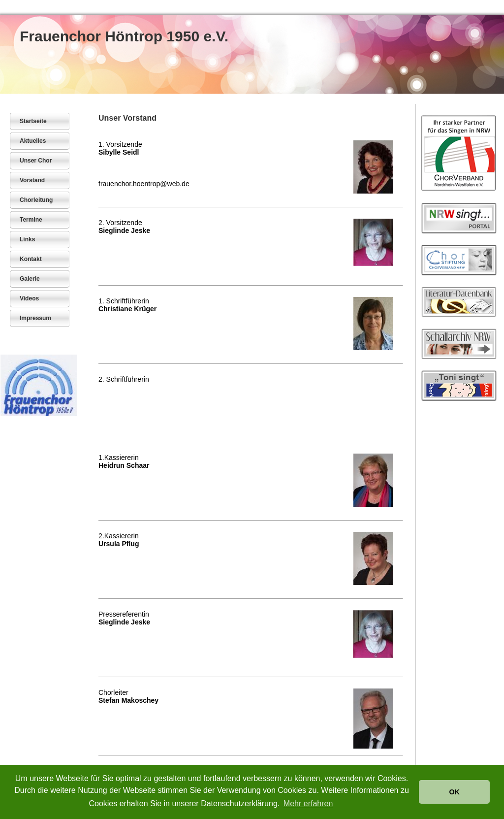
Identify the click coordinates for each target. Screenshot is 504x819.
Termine (31, 220)
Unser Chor (36, 161)
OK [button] (454, 792)
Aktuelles (33, 141)
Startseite (33, 121)
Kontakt (31, 259)
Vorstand (32, 180)
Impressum (35, 318)
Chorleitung (36, 200)
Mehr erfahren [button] (308, 803)
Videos (29, 298)
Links (27, 239)
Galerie (30, 279)
